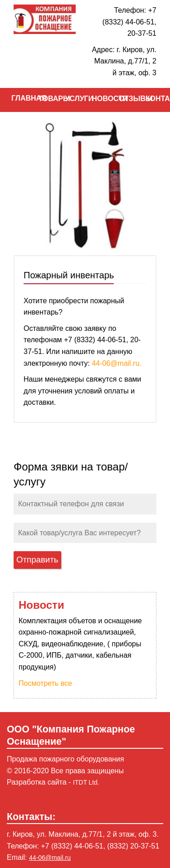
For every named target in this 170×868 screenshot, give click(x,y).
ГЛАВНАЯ (18, 98)
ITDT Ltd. (86, 782)
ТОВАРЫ (45, 99)
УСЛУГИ (71, 99)
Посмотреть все (45, 683)
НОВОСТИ (98, 99)
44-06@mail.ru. (117, 363)
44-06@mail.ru (50, 858)
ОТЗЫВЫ (125, 99)
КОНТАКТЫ (152, 99)
